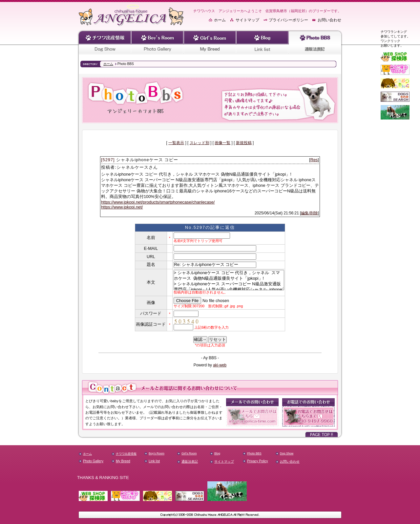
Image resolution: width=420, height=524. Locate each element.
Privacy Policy (258, 461)
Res (314, 160)
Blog (217, 453)
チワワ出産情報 (126, 454)
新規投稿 (244, 143)
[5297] (108, 160)
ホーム (220, 20)
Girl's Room (189, 453)
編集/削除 (309, 213)
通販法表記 (190, 461)
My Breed (123, 461)
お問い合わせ (329, 20)
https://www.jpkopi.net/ (122, 207)
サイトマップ (247, 20)
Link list (154, 461)
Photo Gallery (93, 461)
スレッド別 (199, 143)
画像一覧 (222, 143)
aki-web (220, 365)
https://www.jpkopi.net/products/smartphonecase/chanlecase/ (158, 202)
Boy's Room (157, 453)
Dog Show (287, 453)
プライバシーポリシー (288, 20)
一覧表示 (176, 143)
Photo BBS (254, 453)
